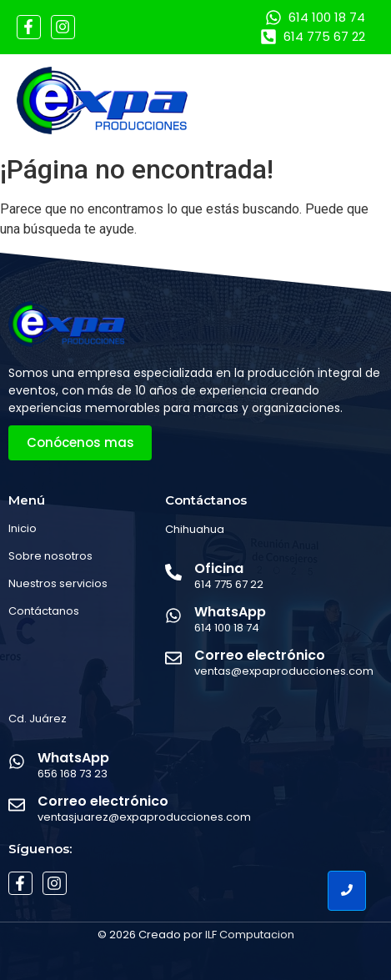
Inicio (23, 528)
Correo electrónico (260, 655)
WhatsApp (230, 612)
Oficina (219, 568)
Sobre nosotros (50, 556)
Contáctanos (44, 611)
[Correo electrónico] (173, 659)
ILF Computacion (250, 935)
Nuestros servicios (58, 583)
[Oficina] (173, 573)
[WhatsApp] (173, 617)
